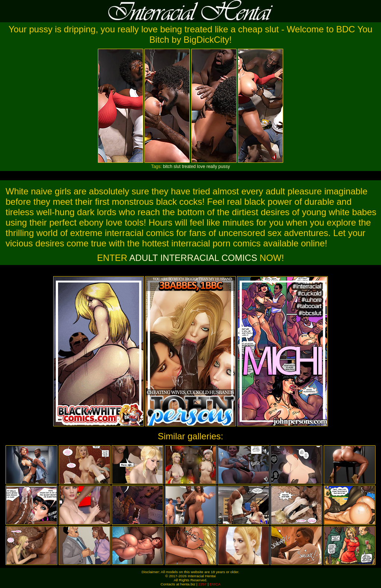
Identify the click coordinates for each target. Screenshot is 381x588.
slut (177, 167)
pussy (224, 167)
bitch (168, 167)
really (212, 167)
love (201, 167)
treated (189, 167)
